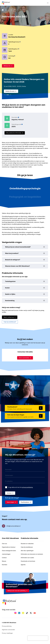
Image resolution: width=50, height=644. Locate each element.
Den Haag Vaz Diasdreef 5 (17, 37)
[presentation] (38, 638)
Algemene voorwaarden (8, 630)
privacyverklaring (27, 487)
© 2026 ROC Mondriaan (9, 623)
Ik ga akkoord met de (21, 487)
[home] (6, 3)
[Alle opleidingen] (9, 10)
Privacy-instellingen (7, 633)
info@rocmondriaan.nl (11, 526)
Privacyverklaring (7, 626)
